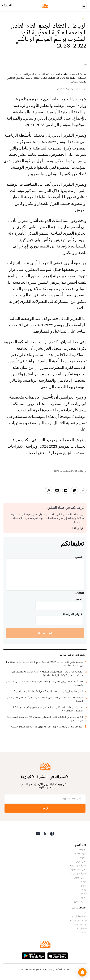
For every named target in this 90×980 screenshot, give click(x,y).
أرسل (45, 808)
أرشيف (84, 932)
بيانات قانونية (81, 924)
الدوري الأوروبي (80, 877)
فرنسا (84, 894)
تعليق (79, 557)
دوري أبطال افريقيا (78, 865)
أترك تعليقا (45, 633)
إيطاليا (84, 890)
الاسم (79, 599)
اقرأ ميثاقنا (78, 528)
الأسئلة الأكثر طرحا (79, 916)
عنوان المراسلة (72, 614)
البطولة (83, 857)
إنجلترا (84, 881)
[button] (82, 972)
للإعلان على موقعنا (78, 920)
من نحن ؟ (82, 912)
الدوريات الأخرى (80, 902)
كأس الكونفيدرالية (79, 869)
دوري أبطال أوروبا (79, 873)
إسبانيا (83, 885)
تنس (84, 18)
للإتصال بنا (82, 928)
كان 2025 (82, 849)
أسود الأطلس (80, 853)
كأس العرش (81, 861)
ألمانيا (84, 898)
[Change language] (8, 6)
